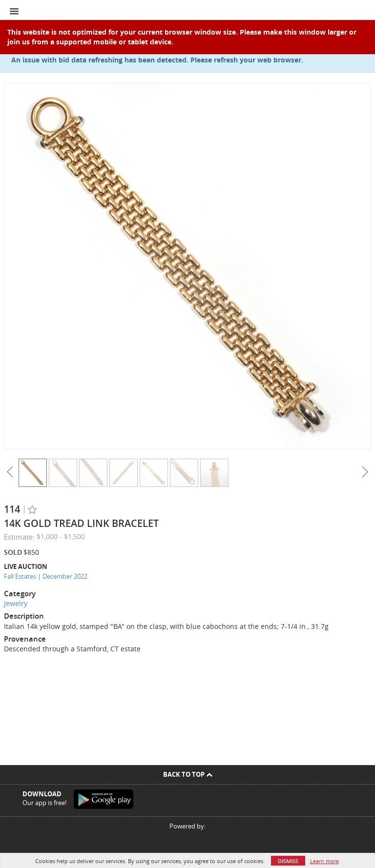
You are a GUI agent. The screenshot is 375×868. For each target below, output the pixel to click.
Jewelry (16, 603)
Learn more (324, 861)
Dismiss (288, 861)
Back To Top (188, 774)
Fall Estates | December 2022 (46, 576)
